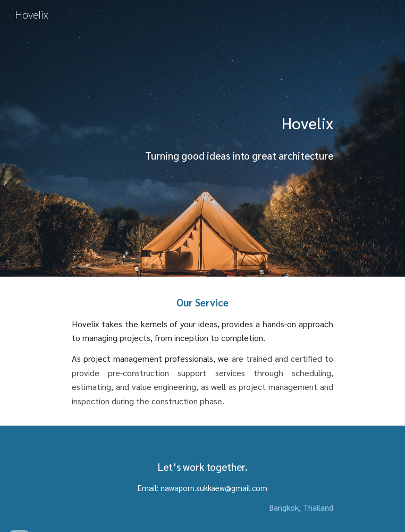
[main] (202, 139)
